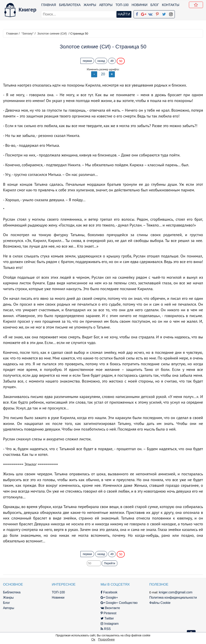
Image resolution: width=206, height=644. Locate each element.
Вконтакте (110, 608)
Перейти (110, 563)
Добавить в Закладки (197, 5)
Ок (93, 639)
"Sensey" (27, 33)
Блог (155, 5)
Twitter (107, 618)
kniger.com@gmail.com (176, 592)
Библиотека (70, 5)
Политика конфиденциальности (173, 598)
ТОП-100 (122, 5)
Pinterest (109, 613)
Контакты (171, 5)
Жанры (90, 5)
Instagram (110, 624)
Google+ (109, 598)
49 (112, 61)
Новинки (140, 5)
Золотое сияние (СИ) (52, 33)
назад (101, 61)
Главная (49, 5)
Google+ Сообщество (119, 603)
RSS (106, 629)
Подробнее (106, 639)
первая (87, 61)
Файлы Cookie (160, 603)
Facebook (109, 592)
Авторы (106, 5)
